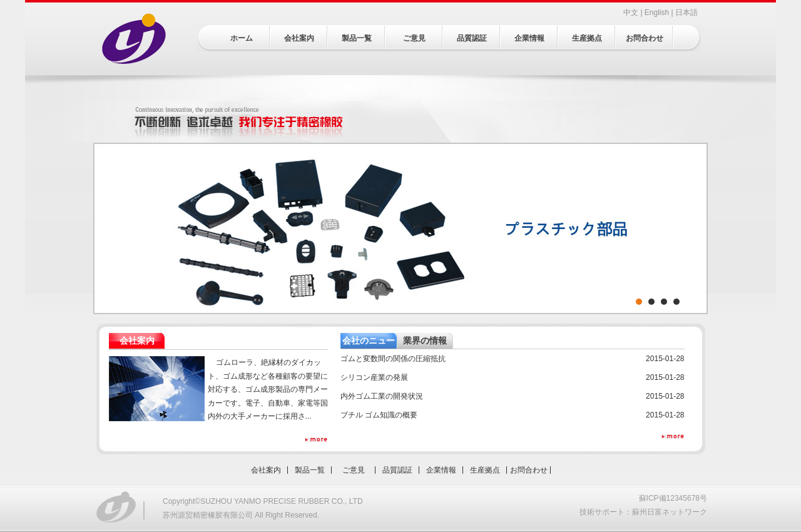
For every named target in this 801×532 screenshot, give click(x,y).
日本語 (686, 13)
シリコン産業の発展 (374, 377)
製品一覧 (357, 38)
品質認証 (472, 38)
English (657, 13)
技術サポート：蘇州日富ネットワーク (643, 512)
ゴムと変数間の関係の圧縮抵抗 (393, 359)
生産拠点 (587, 38)
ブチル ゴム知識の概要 (379, 415)
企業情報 (529, 38)
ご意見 (414, 38)
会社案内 (299, 38)
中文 (631, 13)
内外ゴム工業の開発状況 (382, 396)
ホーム (242, 38)
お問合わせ (645, 38)
